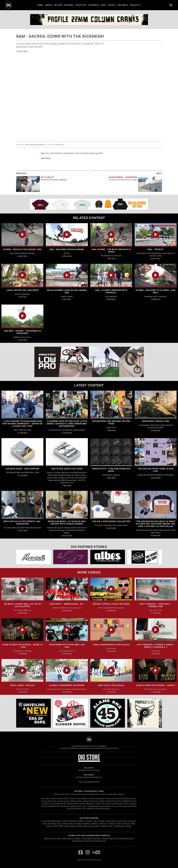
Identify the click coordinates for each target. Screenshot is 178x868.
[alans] (108, 713)
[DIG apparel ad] (89, 204)
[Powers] (71, 557)
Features (69, 5)
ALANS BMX (46, 821)
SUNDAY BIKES (70, 826)
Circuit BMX (55, 839)
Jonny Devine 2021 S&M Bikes (22, 290)
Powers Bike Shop (110, 839)
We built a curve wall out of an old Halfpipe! (22, 605)
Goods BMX (86, 839)
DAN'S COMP (111, 821)
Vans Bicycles (100, 841)
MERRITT (95, 824)
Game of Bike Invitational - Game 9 (156, 685)
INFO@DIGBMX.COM (92, 782)
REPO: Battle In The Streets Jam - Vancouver (22, 523)
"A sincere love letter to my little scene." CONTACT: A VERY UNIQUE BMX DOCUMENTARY (67, 424)
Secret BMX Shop (126, 839)
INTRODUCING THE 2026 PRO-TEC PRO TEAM (111, 422)
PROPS (119, 824)
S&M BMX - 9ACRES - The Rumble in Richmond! (22, 332)
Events (112, 5)
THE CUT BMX (99, 821)
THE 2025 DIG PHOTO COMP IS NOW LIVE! (156, 470)
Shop (103, 5)
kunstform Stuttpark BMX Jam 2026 (67, 646)
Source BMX (77, 841)
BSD (64, 821)
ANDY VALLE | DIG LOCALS (111, 685)
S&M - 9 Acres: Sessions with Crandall (111, 291)
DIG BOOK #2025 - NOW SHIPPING (22, 469)
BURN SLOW (72, 821)
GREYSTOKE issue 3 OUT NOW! (67, 469)
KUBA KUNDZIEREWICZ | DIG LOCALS (111, 645)
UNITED (104, 826)
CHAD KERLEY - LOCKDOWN (123, 177)
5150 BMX (76, 839)
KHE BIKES (53, 824)
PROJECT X (135, 5)
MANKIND (86, 824)
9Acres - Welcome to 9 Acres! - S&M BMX (156, 291)
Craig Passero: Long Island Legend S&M (67, 291)
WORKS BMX (119, 826)
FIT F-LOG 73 (47, 177)
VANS (110, 826)
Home (40, 5)
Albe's (46, 839)
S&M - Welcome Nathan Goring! (67, 249)
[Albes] (108, 557)
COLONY (89, 821)
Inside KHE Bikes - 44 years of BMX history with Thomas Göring (67, 523)
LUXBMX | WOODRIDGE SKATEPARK (67, 685)
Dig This (58, 5)
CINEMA (81, 821)
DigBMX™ (103, 746)
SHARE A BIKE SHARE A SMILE (88, 826)
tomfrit (89, 860)
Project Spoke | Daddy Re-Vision (111, 604)
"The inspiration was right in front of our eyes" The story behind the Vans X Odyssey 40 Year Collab (156, 524)
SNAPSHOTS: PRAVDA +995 (156, 421)
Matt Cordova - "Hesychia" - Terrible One (156, 605)
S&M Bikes (46, 158)
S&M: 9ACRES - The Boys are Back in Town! (111, 251)
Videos (49, 5)
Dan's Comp (66, 839)
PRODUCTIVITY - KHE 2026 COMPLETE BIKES (111, 470)
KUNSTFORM (68, 824)
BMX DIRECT (57, 821)
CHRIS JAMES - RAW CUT (22, 685)
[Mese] (33, 557)
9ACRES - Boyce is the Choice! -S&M (22, 249)
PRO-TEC (126, 824)
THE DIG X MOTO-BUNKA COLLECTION (111, 521)
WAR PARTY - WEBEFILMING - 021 (67, 604)
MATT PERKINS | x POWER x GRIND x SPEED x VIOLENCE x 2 (156, 646)
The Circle (123, 5)
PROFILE (112, 824)
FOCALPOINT (122, 821)
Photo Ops (81, 5)
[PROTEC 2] (89, 362)
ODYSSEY (103, 824)
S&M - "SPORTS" (156, 249)
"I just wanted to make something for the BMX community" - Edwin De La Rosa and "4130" (22, 424)
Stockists (93, 5)
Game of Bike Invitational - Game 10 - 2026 (22, 646)
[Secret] (145, 557)
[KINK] (33, 713)
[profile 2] (89, 20)
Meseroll (97, 839)
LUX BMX (77, 824)
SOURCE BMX (58, 826)
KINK (60, 824)
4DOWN (128, 826)
